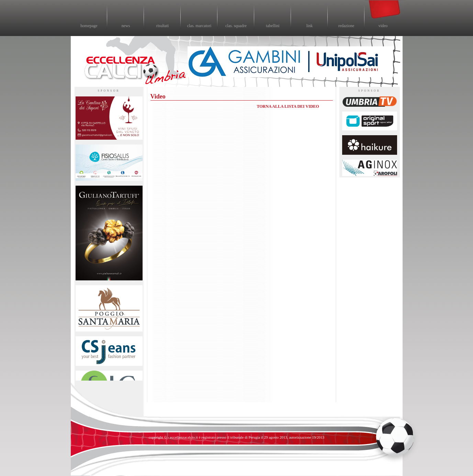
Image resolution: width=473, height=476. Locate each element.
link (310, 26)
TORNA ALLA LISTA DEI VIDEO (288, 106)
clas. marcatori (199, 26)
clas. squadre (236, 26)
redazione (346, 26)
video (383, 26)
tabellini (273, 26)
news (126, 26)
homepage (89, 26)
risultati (163, 26)
